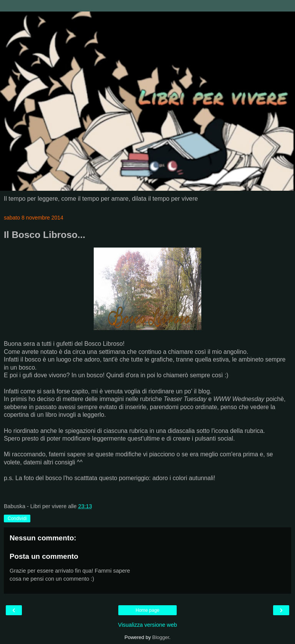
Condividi (17, 519)
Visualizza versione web (147, 625)
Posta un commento (44, 556)
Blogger (161, 637)
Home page (147, 610)
